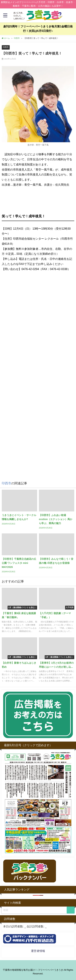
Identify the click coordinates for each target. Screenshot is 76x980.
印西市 (6, 47)
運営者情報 (38, 951)
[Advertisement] (38, 436)
